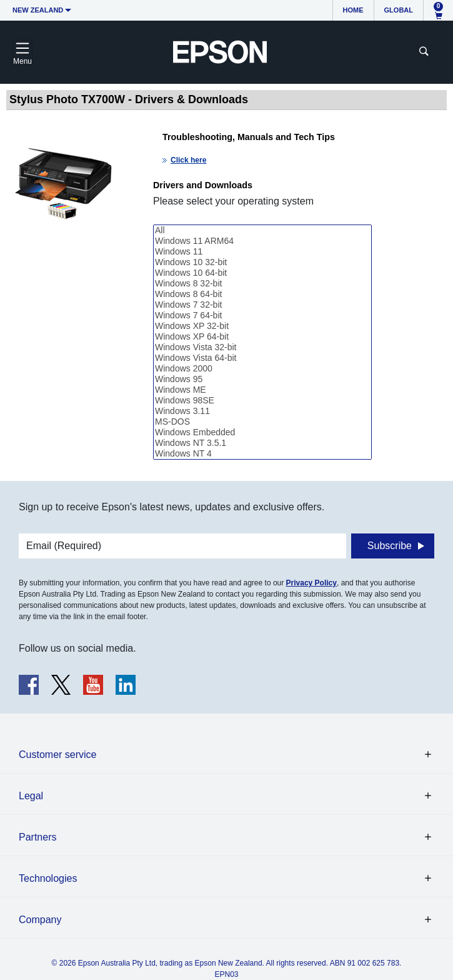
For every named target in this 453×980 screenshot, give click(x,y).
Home (353, 10)
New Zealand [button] (38, 10)
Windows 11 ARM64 (262, 241)
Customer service (57, 755)
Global (399, 10)
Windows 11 (262, 252)
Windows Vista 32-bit (262, 347)
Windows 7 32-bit (262, 305)
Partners (37, 837)
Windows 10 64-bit (262, 273)
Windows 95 (262, 379)
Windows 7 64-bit (262, 316)
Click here (188, 160)
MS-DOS (262, 422)
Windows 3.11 (262, 411)
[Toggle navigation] (22, 52)
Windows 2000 (262, 369)
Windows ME (262, 390)
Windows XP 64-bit (262, 337)
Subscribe (390, 546)
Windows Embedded (262, 432)
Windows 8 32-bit (262, 284)
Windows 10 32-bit (262, 262)
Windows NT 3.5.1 (262, 443)
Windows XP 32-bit (262, 326)
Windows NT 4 (262, 454)
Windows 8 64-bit (262, 294)
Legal (31, 796)
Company (40, 920)
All (262, 230)
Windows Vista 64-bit (262, 358)
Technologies (48, 878)
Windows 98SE (262, 401)
